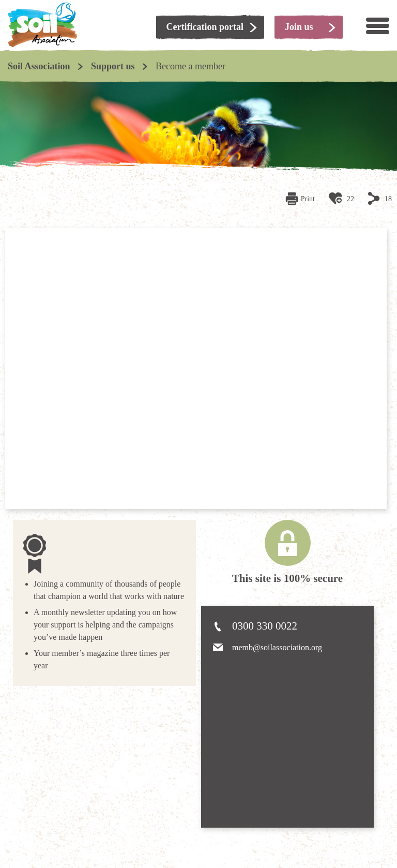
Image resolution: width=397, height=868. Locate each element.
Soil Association (39, 66)
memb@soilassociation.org (277, 647)
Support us (113, 66)
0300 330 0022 (265, 626)
